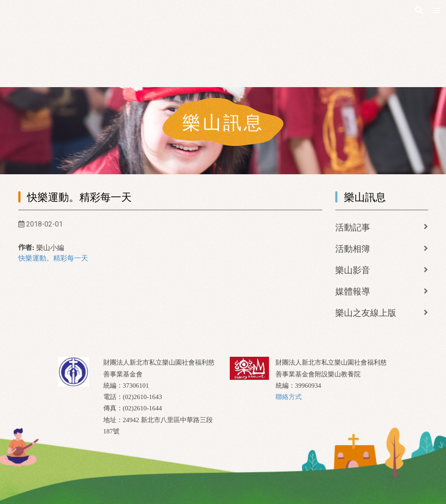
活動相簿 (353, 249)
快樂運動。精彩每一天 (53, 258)
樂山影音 (353, 270)
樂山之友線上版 (366, 313)
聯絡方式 (289, 397)
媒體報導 (353, 291)
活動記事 (353, 227)
